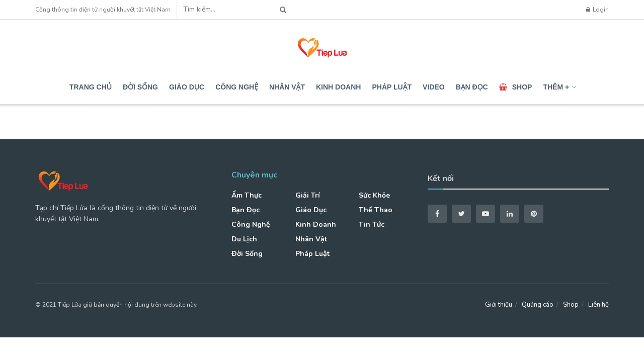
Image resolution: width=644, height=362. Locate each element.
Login (597, 10)
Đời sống (140, 87)
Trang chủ (91, 87)
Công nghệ (237, 87)
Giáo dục (187, 87)
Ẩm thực (247, 195)
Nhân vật (287, 87)
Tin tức (372, 224)
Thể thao (376, 210)
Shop (516, 87)
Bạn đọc (472, 87)
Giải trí (308, 195)
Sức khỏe (374, 195)
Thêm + (556, 87)
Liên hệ (598, 305)
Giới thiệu (499, 305)
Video (434, 87)
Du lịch (244, 239)
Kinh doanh (338, 87)
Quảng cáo (538, 305)
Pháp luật (392, 87)
